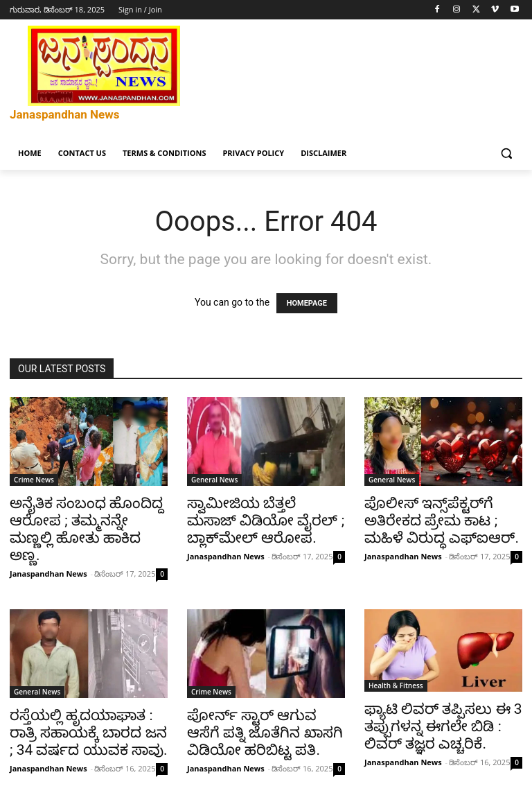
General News (214, 480)
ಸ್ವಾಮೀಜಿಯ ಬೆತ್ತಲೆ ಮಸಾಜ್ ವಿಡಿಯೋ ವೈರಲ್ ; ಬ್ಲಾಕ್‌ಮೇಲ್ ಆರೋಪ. (266, 521)
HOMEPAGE (307, 303)
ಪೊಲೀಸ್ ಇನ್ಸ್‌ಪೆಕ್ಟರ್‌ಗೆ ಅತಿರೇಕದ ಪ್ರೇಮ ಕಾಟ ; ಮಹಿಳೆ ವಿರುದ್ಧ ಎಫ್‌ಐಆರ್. (442, 521)
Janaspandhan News (48, 574)
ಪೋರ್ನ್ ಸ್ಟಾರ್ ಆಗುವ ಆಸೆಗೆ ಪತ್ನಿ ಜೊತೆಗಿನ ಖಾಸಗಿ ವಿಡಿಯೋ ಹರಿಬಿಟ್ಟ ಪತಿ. (265, 733)
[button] (506, 154)
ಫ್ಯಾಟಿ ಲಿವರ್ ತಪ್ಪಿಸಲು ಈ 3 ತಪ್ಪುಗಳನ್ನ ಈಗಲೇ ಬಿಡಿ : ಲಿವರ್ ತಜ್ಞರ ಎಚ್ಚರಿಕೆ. (443, 726)
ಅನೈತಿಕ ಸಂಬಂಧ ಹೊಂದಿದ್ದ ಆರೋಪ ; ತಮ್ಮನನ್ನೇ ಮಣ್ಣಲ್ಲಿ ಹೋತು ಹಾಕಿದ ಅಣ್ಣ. (87, 529)
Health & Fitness (396, 685)
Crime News (34, 480)
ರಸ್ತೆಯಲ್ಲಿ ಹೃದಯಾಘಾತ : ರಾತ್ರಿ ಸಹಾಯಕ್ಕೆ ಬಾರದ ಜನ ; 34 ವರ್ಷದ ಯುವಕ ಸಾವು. (88, 733)
